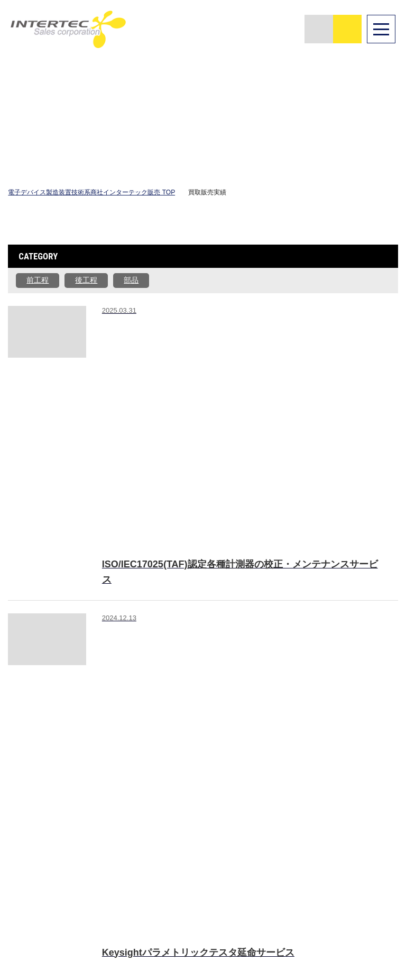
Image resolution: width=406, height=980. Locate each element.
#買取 (118, 398)
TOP (170, 782)
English (27, 906)
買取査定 (292, 797)
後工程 (86, 280)
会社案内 (359, 782)
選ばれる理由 (226, 782)
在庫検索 (292, 782)
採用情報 (359, 811)
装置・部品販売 (226, 802)
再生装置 (219, 822)
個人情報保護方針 (370, 845)
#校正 (185, 320)
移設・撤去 (296, 836)
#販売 (118, 320)
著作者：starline (79, 786)
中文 (63, 905)
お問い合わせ (366, 826)
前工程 (38, 280)
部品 (131, 280)
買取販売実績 (296, 817)
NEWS (355, 797)
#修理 (151, 320)
